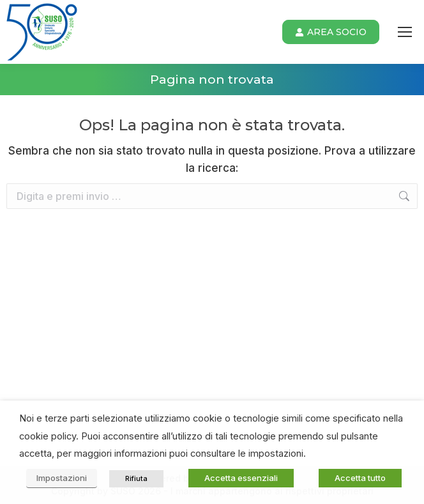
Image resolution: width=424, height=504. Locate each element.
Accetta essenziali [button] (241, 478)
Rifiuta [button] (136, 478)
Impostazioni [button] (62, 478)
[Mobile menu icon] (405, 32)
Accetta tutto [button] (360, 478)
